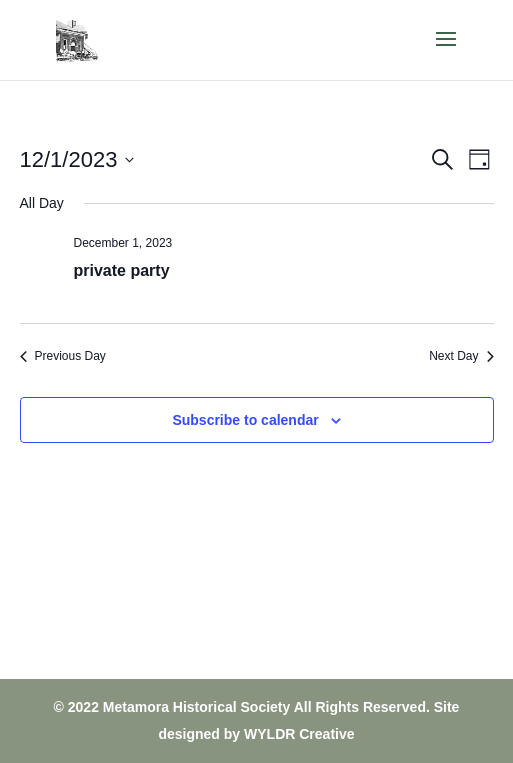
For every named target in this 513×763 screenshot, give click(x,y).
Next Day (461, 356)
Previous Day (63, 356)
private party (122, 270)
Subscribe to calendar (245, 420)
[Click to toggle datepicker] (77, 159)
